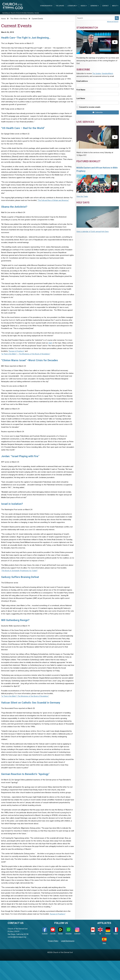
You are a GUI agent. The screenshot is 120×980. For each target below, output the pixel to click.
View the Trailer (82, 196)
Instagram (77, 931)
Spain (104, 940)
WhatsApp (69, 931)
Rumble (60, 931)
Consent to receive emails (90, 107)
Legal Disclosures (68, 941)
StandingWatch (46, 6)
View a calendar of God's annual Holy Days (93, 232)
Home (3, 19)
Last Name (81, 98)
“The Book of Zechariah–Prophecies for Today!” (19, 571)
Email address (82, 81)
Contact (105, 6)
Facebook (45, 931)
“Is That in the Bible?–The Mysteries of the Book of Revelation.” (25, 696)
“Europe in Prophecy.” (58, 914)
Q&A (50, 343)
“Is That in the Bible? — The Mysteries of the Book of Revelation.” (26, 354)
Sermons (94, 6)
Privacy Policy (53, 941)
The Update (60, 6)
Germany (108, 931)
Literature (72, 6)
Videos (83, 6)
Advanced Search (113, 22)
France (116, 931)
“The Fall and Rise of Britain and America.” (53, 200)
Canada (93, 931)
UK (100, 931)
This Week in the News (19, 19)
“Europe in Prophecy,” (16, 351)
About (114, 6)
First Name (81, 90)
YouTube (53, 931)
